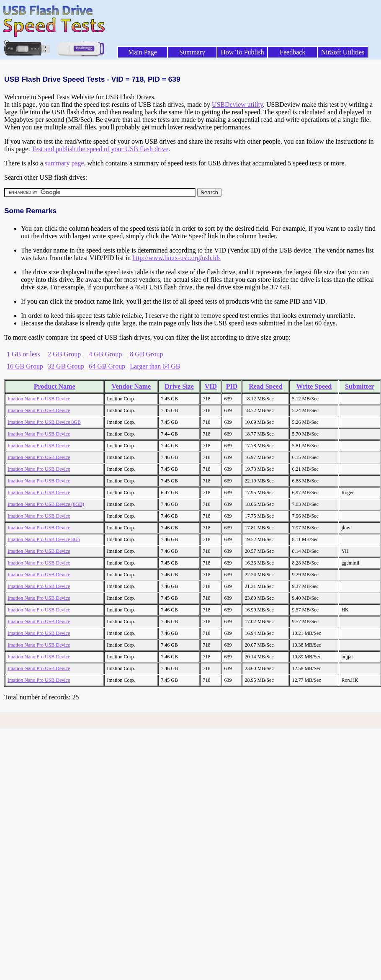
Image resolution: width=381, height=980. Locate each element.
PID (232, 386)
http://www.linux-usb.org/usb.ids (176, 258)
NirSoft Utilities (343, 52)
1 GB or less (23, 354)
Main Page (143, 52)
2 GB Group (64, 354)
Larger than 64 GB (155, 366)
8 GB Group (146, 354)
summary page (64, 163)
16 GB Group (25, 366)
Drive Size (179, 386)
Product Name (55, 386)
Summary (192, 52)
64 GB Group (107, 366)
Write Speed (314, 386)
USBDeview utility (237, 104)
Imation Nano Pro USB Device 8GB (44, 422)
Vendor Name (131, 386)
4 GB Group (105, 354)
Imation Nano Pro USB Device (39, 399)
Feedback (292, 52)
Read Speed (265, 386)
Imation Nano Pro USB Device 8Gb (44, 539)
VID (211, 386)
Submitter (359, 386)
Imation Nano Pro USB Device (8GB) (46, 504)
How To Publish (242, 52)
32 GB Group (66, 366)
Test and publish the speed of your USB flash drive (100, 149)
